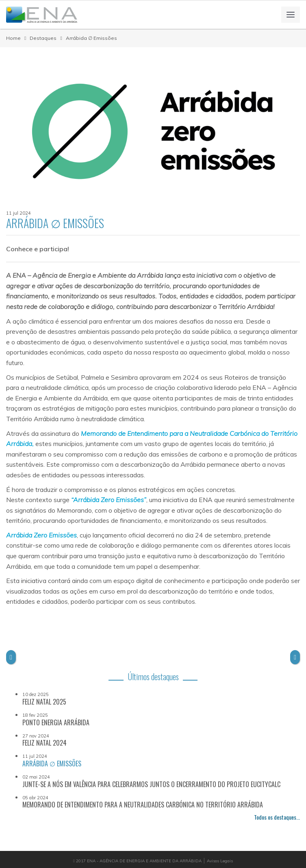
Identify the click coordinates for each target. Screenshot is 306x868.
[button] (11, 657)
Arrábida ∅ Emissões (91, 38)
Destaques (43, 38)
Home (13, 38)
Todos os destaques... (277, 817)
